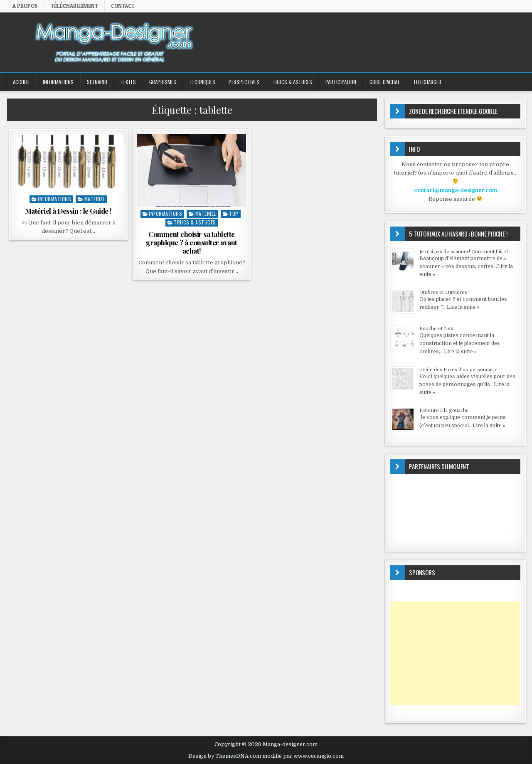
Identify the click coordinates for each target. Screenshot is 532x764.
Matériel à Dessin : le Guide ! (68, 211)
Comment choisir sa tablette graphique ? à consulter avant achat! (192, 243)
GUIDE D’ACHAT (385, 82)
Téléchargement (74, 6)
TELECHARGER (427, 82)
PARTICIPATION (341, 82)
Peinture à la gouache (444, 410)
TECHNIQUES (202, 82)
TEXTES (128, 82)
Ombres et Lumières (443, 292)
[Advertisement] (455, 653)
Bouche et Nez (436, 328)
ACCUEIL (21, 82)
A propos (25, 6)
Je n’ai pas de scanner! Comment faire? (464, 251)
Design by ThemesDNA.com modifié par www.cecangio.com (266, 756)
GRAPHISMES (163, 82)
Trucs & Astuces (292, 82)
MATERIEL (95, 199)
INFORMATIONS (58, 82)
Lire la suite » (463, 307)
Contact (123, 6)
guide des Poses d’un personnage (458, 369)
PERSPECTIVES (244, 82)
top (234, 213)
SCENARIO (97, 82)
